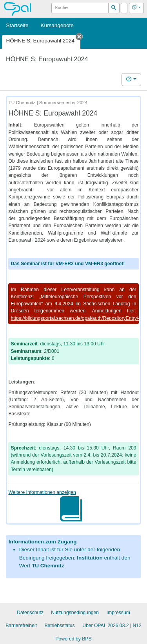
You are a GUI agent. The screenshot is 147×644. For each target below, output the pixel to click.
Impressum (118, 613)
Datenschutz (30, 613)
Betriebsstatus (60, 626)
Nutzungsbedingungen (75, 613)
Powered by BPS (73, 639)
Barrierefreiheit (21, 626)
